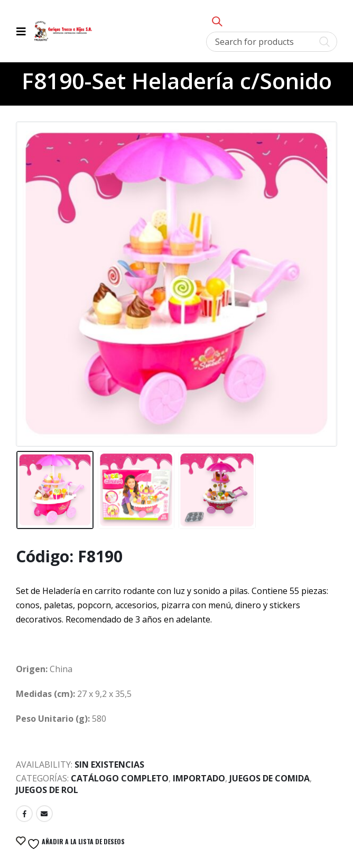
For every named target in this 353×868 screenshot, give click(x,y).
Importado (199, 778)
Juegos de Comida (270, 778)
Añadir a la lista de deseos (75, 844)
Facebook (24, 814)
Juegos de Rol (47, 790)
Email (44, 814)
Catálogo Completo (120, 778)
